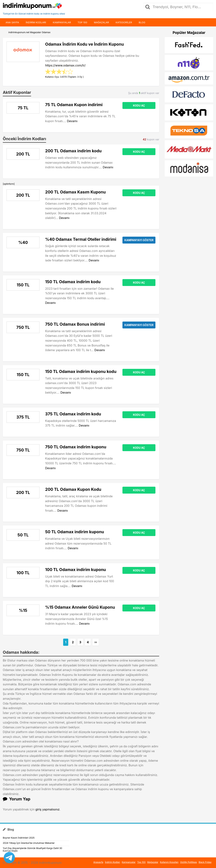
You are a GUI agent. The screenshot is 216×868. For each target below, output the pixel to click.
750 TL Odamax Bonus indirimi (75, 324)
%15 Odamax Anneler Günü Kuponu (80, 607)
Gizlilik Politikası (189, 862)
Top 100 (82, 22)
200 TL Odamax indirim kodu (73, 151)
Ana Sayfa (12, 22)
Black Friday (205, 862)
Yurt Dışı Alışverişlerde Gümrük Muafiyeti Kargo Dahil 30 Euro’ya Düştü (32, 849)
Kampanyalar (62, 22)
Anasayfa (98, 862)
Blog (142, 22)
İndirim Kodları (112, 862)
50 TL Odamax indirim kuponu (75, 532)
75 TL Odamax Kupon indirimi (74, 105)
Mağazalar (101, 22)
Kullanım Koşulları (169, 862)
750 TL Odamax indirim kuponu (76, 447)
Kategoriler (124, 22)
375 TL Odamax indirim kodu (73, 414)
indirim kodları (36, 22)
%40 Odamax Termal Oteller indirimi (81, 239)
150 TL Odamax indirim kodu (73, 282)
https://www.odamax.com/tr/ (65, 65)
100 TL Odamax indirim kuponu (75, 570)
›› (96, 642)
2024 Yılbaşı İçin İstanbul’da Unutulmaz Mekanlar (29, 843)
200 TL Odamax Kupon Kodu (73, 489)
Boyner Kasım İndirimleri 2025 (19, 838)
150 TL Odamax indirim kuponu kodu (81, 371)
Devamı (72, 121)
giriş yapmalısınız (48, 809)
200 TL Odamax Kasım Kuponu (75, 192)
